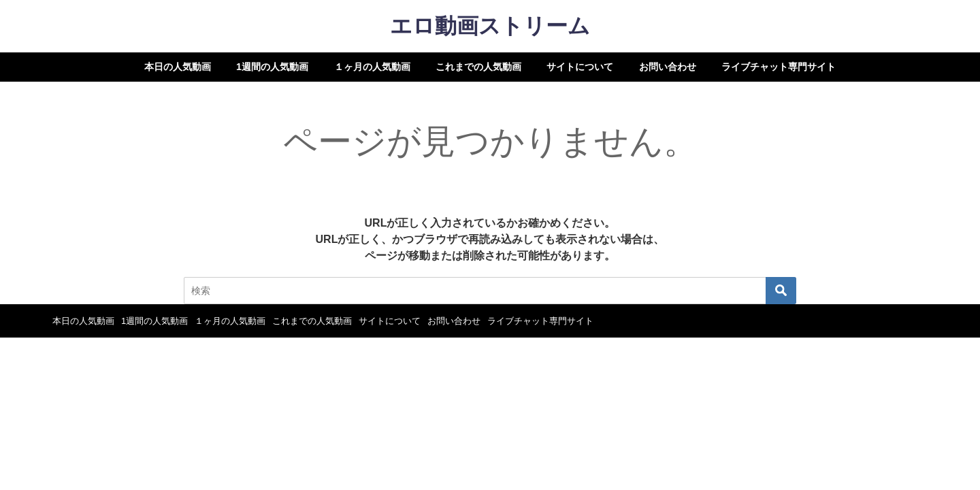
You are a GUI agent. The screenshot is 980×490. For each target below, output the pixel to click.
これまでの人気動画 (478, 67)
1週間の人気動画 (272, 67)
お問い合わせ (668, 67)
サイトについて (580, 67)
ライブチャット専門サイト (779, 67)
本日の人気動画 (178, 67)
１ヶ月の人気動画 (372, 67)
